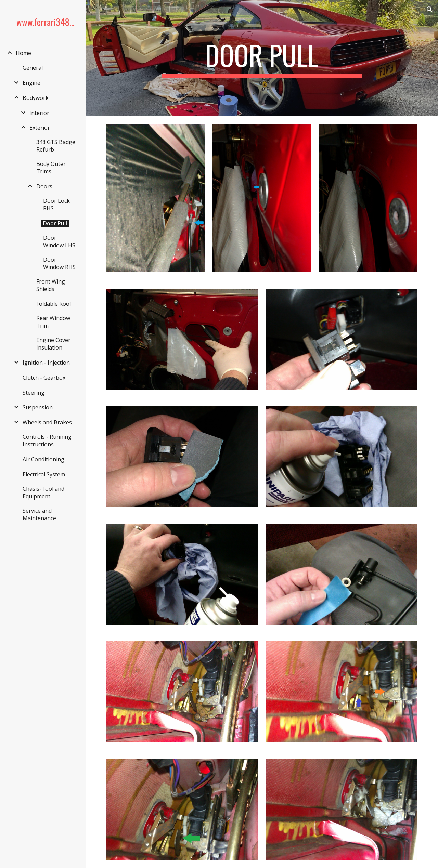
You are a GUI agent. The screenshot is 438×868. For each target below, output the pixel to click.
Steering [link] (34, 393)
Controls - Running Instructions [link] (47, 440)
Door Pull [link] (55, 223)
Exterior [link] (40, 128)
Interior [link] (39, 113)
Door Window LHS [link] (59, 241)
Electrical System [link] (44, 474)
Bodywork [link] (36, 98)
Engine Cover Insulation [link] (53, 344)
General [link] (33, 68)
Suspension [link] (38, 407)
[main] (262, 58)
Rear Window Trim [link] (53, 322)
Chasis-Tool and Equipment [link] (43, 492)
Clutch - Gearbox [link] (44, 378)
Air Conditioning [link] (43, 459)
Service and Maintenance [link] (39, 514)
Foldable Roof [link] (54, 304)
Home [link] (23, 53)
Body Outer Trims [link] (51, 168)
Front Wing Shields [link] (51, 285)
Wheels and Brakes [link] (47, 422)
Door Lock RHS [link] (56, 205)
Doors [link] (44, 186)
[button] (430, 10)
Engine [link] (31, 83)
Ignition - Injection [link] (46, 363)
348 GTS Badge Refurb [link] (56, 146)
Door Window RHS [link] (59, 263)
